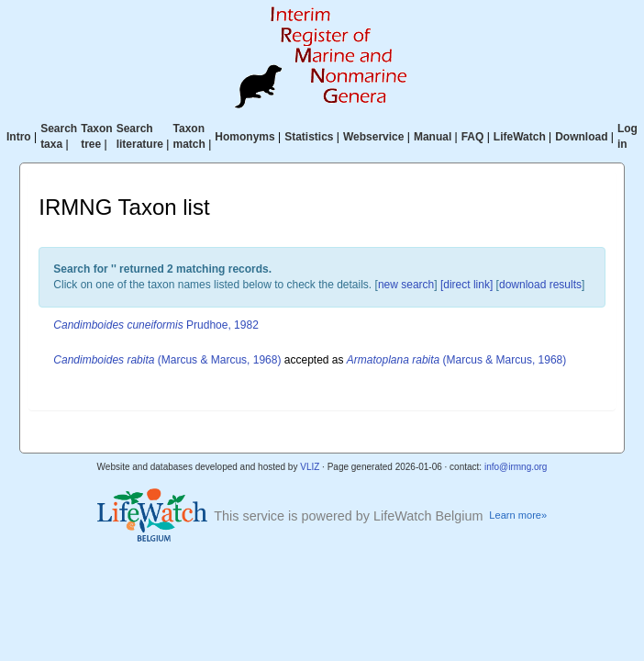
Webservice (374, 137)
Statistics (309, 137)
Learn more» (518, 515)
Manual (433, 137)
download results (540, 285)
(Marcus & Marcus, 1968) (167, 360)
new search (406, 285)
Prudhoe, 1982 (155, 325)
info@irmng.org (516, 467)
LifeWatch (520, 137)
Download (581, 137)
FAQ (473, 137)
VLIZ (310, 467)
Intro (19, 137)
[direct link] (466, 285)
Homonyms (244, 137)
